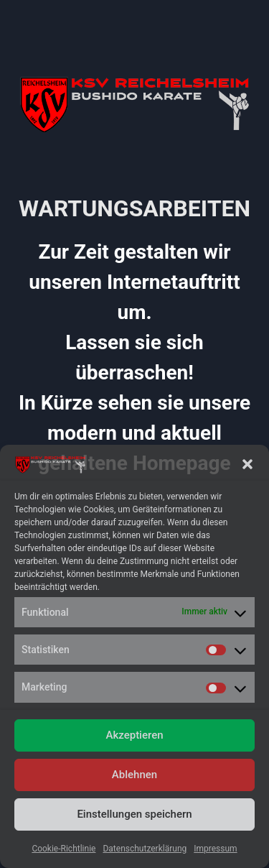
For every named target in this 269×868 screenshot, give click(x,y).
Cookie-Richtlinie (63, 849)
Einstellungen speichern (134, 814)
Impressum (215, 849)
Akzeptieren (134, 735)
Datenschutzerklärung (145, 849)
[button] (247, 464)
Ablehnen (134, 775)
